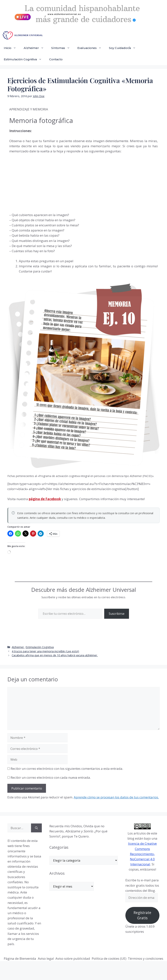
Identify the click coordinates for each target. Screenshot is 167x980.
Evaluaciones (91, 48)
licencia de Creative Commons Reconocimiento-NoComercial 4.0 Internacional (142, 854)
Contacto (56, 59)
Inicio (12, 48)
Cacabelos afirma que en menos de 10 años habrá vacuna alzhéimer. (55, 655)
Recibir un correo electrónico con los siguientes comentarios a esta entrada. (67, 769)
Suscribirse (117, 614)
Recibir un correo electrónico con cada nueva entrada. (51, 777)
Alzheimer (36, 48)
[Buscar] (36, 828)
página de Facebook (45, 499)
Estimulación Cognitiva (25, 59)
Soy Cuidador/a (124, 48)
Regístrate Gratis (142, 915)
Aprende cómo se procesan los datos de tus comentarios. (116, 797)
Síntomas (62, 48)
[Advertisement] (38, 182)
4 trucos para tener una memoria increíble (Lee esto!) (45, 651)
